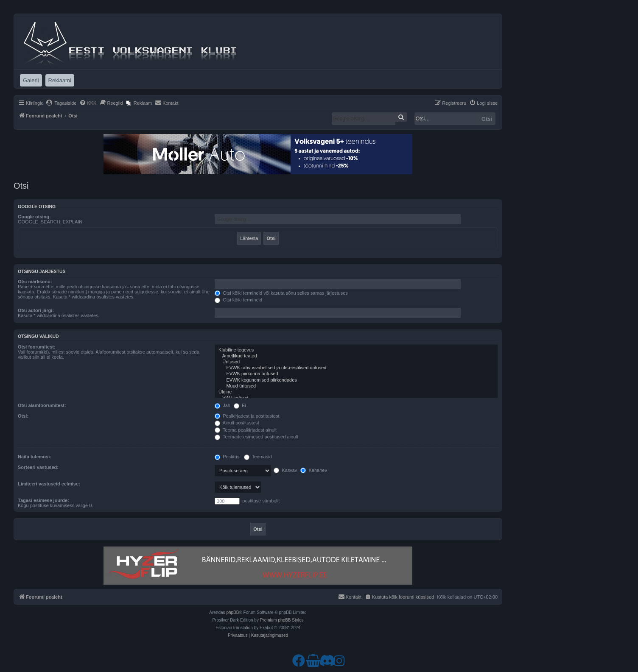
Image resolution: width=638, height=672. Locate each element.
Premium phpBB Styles (282, 620)
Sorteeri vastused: (38, 467)
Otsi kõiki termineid (238, 300)
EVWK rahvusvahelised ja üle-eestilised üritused (356, 368)
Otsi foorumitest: (37, 347)
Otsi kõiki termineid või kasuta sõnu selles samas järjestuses (281, 293)
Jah (222, 405)
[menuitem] (61, 103)
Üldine (356, 392)
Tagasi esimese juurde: (43, 500)
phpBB (232, 612)
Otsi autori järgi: (36, 310)
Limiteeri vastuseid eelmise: (49, 484)
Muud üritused (356, 386)
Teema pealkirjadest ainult (246, 430)
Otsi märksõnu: (35, 282)
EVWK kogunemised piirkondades (356, 380)
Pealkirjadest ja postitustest (247, 416)
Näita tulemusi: (35, 457)
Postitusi (228, 457)
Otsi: (23, 416)
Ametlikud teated (356, 356)
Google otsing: (34, 217)
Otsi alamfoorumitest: (42, 405)
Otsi (487, 119)
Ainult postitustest (237, 423)
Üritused (356, 362)
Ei (240, 405)
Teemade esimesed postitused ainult (256, 437)
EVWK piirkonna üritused (356, 374)
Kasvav (285, 470)
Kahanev (313, 470)
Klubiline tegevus (356, 350)
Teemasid (258, 457)
